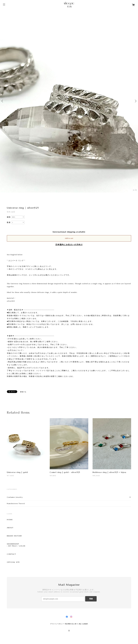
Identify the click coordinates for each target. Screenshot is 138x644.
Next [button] (135, 101)
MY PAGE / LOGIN (17, 546)
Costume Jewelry (15, 497)
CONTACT (11, 554)
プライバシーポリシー (57, 624)
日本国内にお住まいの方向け (69, 245)
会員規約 (85, 624)
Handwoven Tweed (16, 503)
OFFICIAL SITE (13, 562)
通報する (23, 392)
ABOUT (10, 528)
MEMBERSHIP (13, 544)
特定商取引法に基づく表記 (73, 624)
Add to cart (69, 238)
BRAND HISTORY (14, 536)
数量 (9, 222)
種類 (9, 217)
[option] (69, 101)
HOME (10, 520)
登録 (91, 599)
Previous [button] (3, 101)
